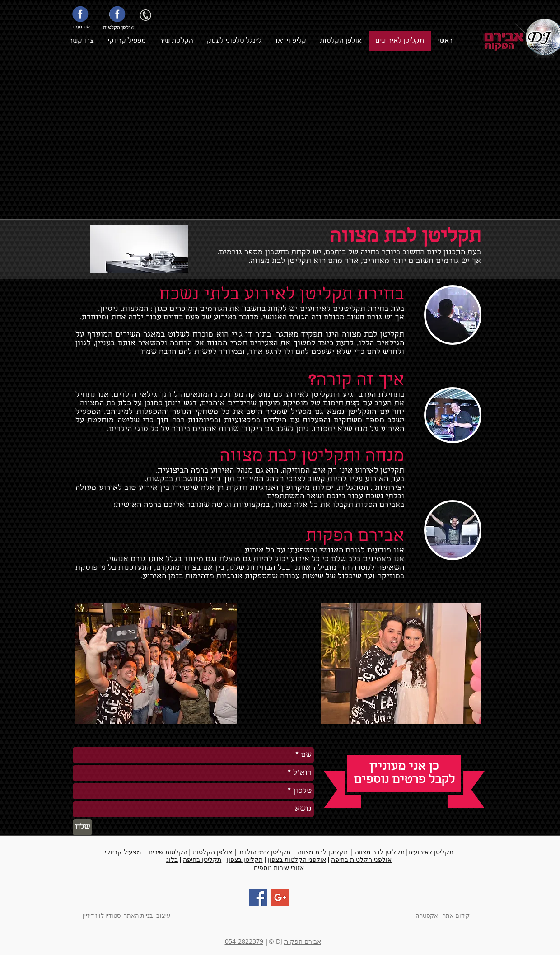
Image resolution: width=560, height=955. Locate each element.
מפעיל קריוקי (123, 852)
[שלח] (82, 827)
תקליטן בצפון (245, 860)
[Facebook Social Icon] (258, 897)
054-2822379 (244, 941)
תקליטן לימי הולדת (265, 852)
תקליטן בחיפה (202, 860)
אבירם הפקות (303, 941)
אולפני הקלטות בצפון (297, 860)
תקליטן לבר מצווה (380, 852)
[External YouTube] (289, 140)
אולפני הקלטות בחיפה (361, 860)
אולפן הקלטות (212, 852)
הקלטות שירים (168, 852)
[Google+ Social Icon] (280, 897)
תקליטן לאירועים (431, 852)
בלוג (172, 860)
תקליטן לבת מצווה (323, 852)
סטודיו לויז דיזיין (102, 915)
